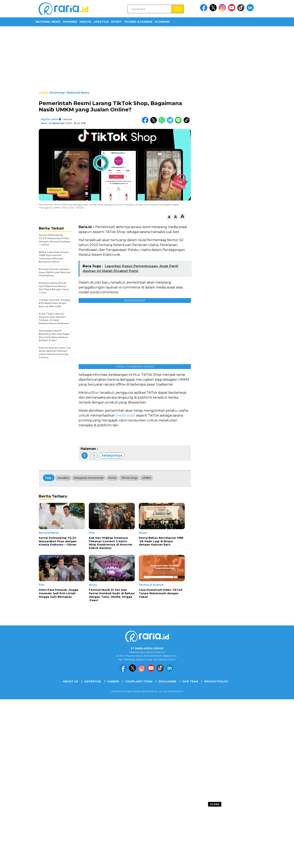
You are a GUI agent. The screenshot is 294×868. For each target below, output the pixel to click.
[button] (169, 217)
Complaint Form (139, 681)
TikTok (112, 478)
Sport (116, 22)
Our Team (190, 681)
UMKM (146, 478)
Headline (63, 478)
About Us (71, 681)
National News (48, 22)
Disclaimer (167, 681)
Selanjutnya (112, 455)
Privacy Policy (216, 681)
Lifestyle (101, 22)
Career (113, 681)
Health (85, 22)
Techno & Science (138, 22)
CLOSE (215, 804)
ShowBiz (70, 22)
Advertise (93, 681)
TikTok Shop (129, 478)
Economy (162, 22)
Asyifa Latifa (49, 119)
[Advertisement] (147, 58)
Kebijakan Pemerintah (89, 478)
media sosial (126, 415)
